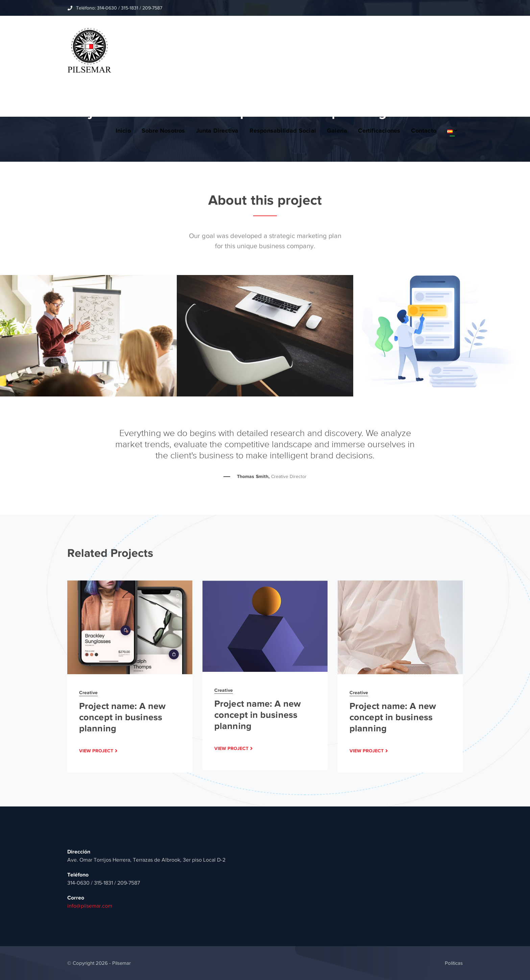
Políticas (454, 963)
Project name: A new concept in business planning (122, 717)
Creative (88, 692)
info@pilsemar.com (90, 906)
